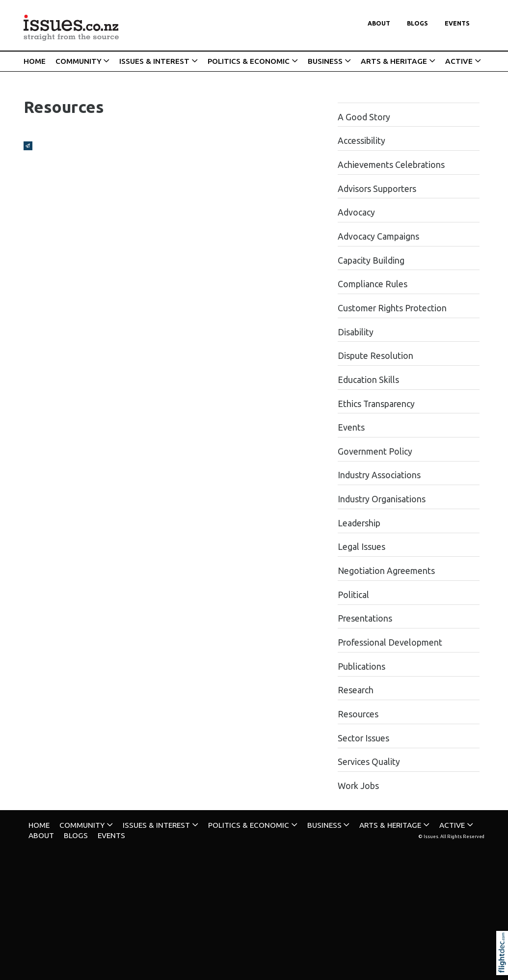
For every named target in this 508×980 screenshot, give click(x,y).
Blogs (417, 23)
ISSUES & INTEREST (154, 61)
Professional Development (390, 642)
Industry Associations (379, 475)
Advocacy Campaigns (378, 236)
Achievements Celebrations (391, 165)
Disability (356, 332)
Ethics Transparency (376, 404)
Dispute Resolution (375, 356)
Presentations (365, 618)
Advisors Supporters (377, 189)
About (379, 23)
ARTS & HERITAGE (394, 61)
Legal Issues (361, 547)
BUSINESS (325, 61)
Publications (361, 667)
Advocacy (356, 212)
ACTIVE (459, 61)
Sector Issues (363, 738)
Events (457, 23)
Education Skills (368, 380)
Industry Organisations (382, 499)
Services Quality (369, 762)
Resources (358, 714)
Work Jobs (358, 786)
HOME (35, 61)
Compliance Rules (373, 284)
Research (356, 690)
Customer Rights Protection (392, 308)
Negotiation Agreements (386, 571)
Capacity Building (371, 260)
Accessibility (361, 141)
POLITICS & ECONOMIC (249, 61)
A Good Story (364, 117)
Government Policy (375, 451)
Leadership (359, 523)
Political (353, 595)
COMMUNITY (79, 61)
